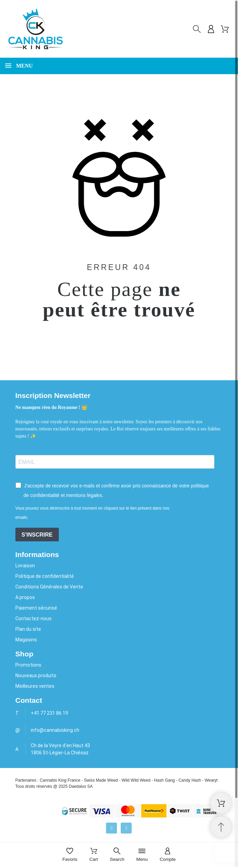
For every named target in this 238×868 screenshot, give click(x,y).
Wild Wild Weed (136, 780)
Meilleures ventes (35, 686)
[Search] (117, 855)
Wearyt (211, 780)
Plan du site (28, 629)
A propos (25, 597)
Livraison (25, 566)
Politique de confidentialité (45, 576)
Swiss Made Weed (101, 780)
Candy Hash (190, 780)
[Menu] (142, 855)
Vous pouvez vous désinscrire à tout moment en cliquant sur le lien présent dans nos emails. (92, 513)
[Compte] (168, 855)
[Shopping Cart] (221, 803)
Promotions (28, 665)
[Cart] (94, 855)
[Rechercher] (197, 29)
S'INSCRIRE (37, 535)
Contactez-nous (34, 618)
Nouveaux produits (36, 675)
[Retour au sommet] (221, 827)
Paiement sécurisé (36, 608)
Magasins (26, 640)
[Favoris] (70, 855)
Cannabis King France (60, 780)
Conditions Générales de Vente (49, 587)
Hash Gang (165, 780)
